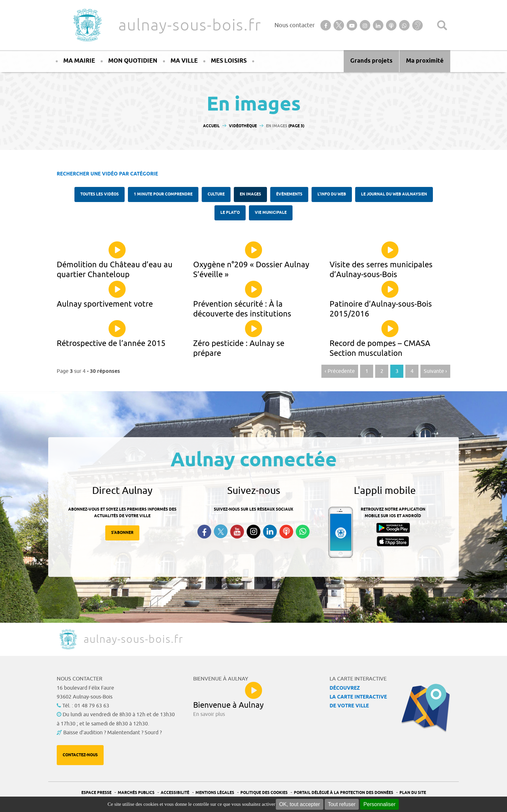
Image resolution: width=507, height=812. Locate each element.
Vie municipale (271, 213)
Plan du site (413, 793)
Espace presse (96, 793)
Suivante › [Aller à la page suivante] (435, 371)
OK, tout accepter (300, 804)
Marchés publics (136, 793)
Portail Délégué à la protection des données (344, 793)
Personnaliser (379, 804)
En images (250, 194)
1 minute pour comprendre (163, 194)
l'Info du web (332, 194)
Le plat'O (230, 213)
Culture (216, 194)
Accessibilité (175, 793)
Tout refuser (342, 804)
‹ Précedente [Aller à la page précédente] (340, 371)
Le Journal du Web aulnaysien (394, 194)
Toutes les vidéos (100, 194)
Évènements (289, 194)
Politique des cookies (264, 793)
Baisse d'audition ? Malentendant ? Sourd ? (112, 733)
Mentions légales (215, 793)
